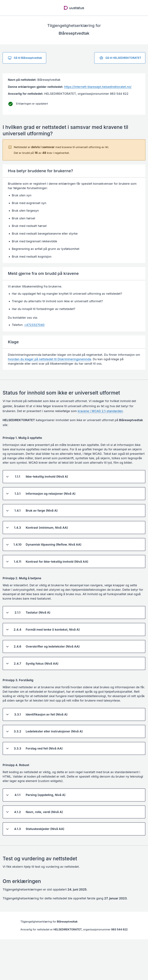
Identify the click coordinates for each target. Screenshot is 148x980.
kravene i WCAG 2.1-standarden (100, 411)
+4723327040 (34, 325)
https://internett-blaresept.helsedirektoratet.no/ (98, 87)
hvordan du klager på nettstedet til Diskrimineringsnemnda (49, 359)
